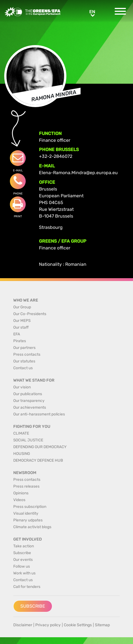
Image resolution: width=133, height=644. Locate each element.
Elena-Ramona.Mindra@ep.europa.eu (78, 173)
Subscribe (33, 606)
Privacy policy (48, 625)
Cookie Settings (78, 625)
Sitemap (102, 625)
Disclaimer (23, 625)
